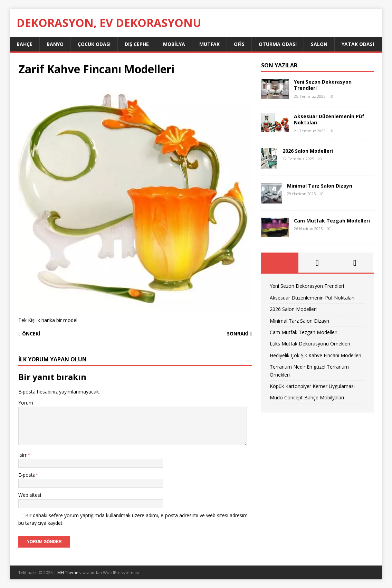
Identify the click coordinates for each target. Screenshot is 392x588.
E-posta (27, 475)
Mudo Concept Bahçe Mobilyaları (307, 397)
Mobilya (174, 44)
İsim (23, 455)
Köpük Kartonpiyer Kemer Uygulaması (312, 386)
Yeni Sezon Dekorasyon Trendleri (323, 85)
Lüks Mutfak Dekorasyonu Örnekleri (310, 344)
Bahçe (25, 44)
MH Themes (69, 573)
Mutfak (209, 44)
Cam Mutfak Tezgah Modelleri (332, 221)
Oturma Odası (278, 44)
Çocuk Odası (94, 44)
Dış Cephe (137, 44)
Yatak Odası (358, 44)
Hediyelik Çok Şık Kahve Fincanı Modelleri (315, 355)
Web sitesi (30, 495)
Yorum (26, 403)
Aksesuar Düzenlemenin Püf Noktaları (329, 119)
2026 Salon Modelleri (308, 151)
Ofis (239, 44)
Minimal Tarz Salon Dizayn (320, 186)
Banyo (55, 44)
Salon (319, 44)
